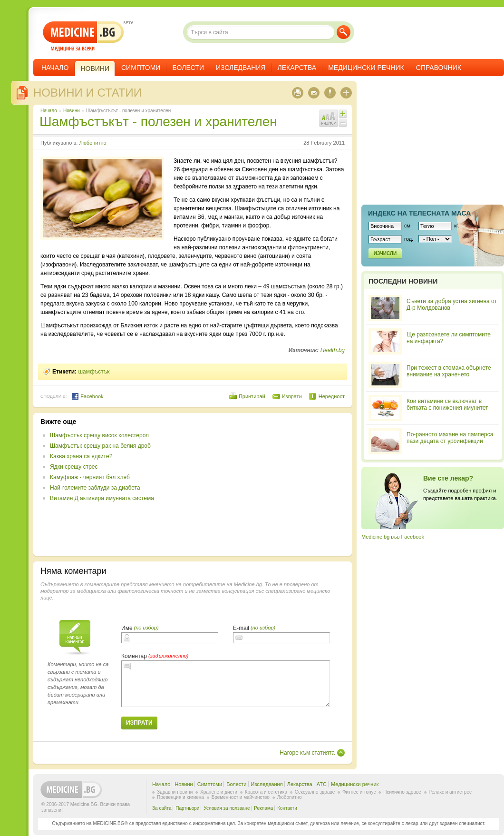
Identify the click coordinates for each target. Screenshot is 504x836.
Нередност (332, 396)
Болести (188, 68)
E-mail (241, 628)
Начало (55, 68)
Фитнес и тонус (359, 792)
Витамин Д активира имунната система (102, 498)
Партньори (187, 808)
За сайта (162, 808)
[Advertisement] (267, 484)
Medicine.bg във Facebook (393, 537)
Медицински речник (366, 68)
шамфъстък (94, 372)
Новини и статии (87, 93)
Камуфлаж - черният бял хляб (90, 477)
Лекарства (297, 68)
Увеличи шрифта (343, 114)
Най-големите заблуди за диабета (95, 488)
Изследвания (241, 68)
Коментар (134, 656)
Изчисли (385, 253)
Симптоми (141, 68)
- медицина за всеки (83, 36)
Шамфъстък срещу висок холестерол (99, 435)
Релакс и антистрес (450, 792)
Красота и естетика (266, 792)
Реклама (263, 808)
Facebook (87, 396)
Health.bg (333, 350)
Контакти (287, 808)
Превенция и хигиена (180, 797)
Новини (72, 111)
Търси (344, 32)
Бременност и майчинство (241, 797)
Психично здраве (402, 792)
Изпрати (292, 396)
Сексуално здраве (315, 792)
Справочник (439, 68)
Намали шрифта (343, 123)
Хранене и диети (219, 792)
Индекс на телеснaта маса (419, 213)
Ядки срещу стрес (74, 467)
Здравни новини (175, 792)
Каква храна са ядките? (81, 456)
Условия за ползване (227, 808)
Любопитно (92, 143)
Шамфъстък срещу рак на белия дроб (100, 446)
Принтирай (252, 396)
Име (127, 628)
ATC (322, 784)
